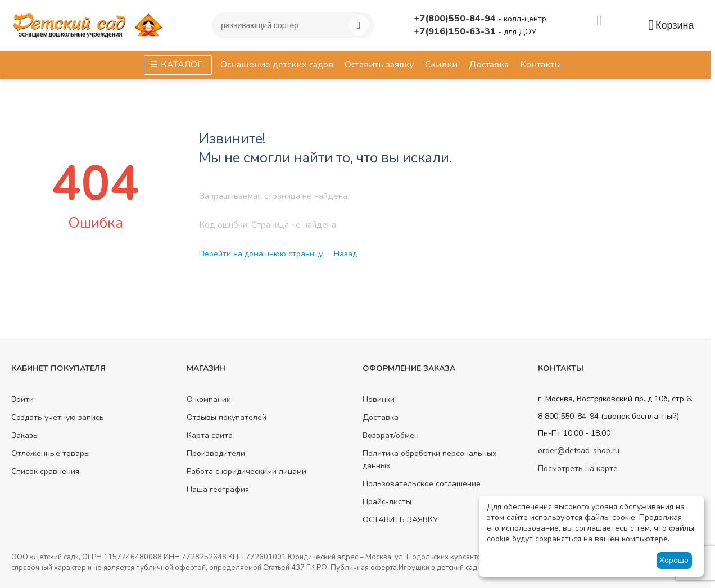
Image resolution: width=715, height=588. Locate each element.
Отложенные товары (51, 453)
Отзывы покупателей (227, 417)
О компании (209, 399)
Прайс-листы (387, 502)
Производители (216, 453)
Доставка (381, 417)
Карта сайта (210, 435)
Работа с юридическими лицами (246, 471)
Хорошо (674, 560)
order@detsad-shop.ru (579, 451)
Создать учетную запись (58, 417)
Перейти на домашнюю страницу (261, 254)
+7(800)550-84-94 (456, 19)
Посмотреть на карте (578, 469)
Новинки (379, 399)
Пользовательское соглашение (422, 484)
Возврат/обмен (391, 435)
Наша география (218, 489)
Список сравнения (45, 471)
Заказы (25, 435)
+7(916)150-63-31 (456, 31)
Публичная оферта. (365, 568)
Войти (22, 399)
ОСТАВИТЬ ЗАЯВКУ (400, 520)
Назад (345, 254)
